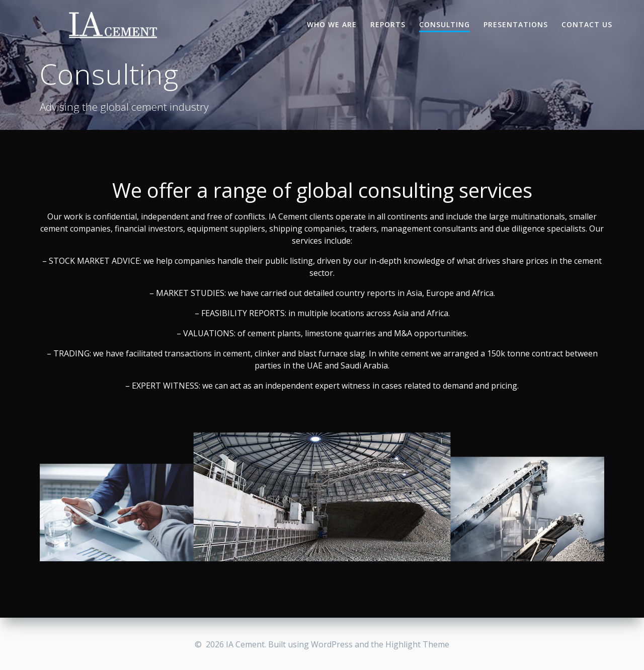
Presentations (516, 24)
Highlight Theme (417, 644)
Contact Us (587, 24)
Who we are (332, 24)
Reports (388, 24)
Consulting (445, 24)
